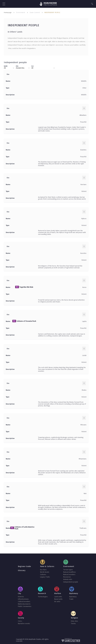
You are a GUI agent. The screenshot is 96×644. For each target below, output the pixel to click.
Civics (20, 621)
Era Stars (43, 570)
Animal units (68, 579)
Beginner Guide (24, 566)
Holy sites (74, 621)
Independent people (71, 582)
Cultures (43, 575)
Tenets (73, 624)
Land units (58, 597)
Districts (21, 597)
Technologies (43, 597)
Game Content (35, 13)
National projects (24, 604)
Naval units (58, 599)
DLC (33, 66)
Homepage (8, 13)
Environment (21, 13)
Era (17, 66)
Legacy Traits (45, 577)
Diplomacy (73, 597)
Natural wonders (69, 575)
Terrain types (68, 570)
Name (6, 66)
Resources (67, 577)
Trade (71, 599)
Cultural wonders (24, 602)
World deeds (45, 572)
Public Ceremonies (25, 606)
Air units (57, 602)
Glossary (22, 570)
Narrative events (24, 624)
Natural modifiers (70, 572)
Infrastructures (23, 599)
